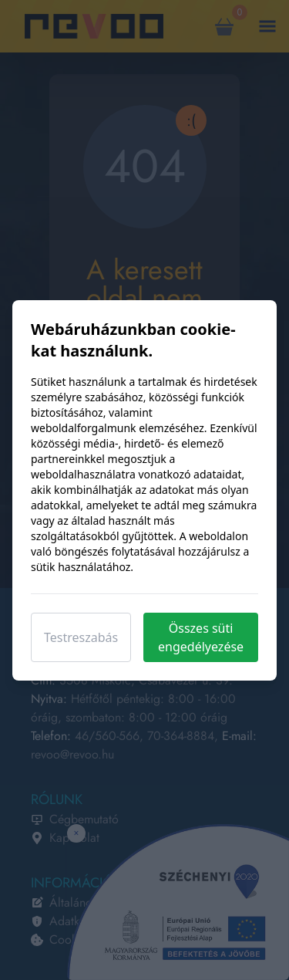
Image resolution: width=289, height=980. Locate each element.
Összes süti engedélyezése (201, 637)
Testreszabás (81, 637)
